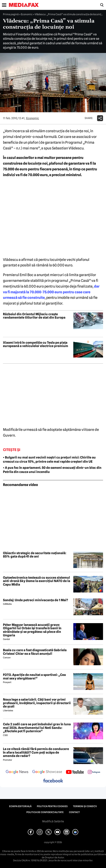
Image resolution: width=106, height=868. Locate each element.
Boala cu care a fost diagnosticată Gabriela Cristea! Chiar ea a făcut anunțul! (35, 652)
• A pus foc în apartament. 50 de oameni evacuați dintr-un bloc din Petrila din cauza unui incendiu (52, 470)
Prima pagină (11, 14)
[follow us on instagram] (94, 772)
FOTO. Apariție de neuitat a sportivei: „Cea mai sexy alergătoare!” (34, 677)
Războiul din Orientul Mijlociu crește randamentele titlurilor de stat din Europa (34, 316)
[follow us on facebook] (53, 781)
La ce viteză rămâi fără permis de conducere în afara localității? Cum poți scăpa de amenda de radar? (36, 752)
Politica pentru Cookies (52, 806)
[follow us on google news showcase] (47, 772)
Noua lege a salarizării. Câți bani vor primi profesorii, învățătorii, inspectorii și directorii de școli (37, 703)
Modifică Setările (53, 821)
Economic (27, 14)
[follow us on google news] (17, 772)
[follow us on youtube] (75, 772)
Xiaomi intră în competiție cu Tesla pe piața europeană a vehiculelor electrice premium (36, 344)
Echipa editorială (20, 806)
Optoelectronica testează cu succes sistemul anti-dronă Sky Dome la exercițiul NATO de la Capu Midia (37, 581)
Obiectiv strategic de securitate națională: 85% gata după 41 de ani (35, 555)
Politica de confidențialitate (45, 812)
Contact (74, 812)
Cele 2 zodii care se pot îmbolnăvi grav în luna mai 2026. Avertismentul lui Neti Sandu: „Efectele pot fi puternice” (37, 728)
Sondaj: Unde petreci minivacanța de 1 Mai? (35, 600)
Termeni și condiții (85, 806)
